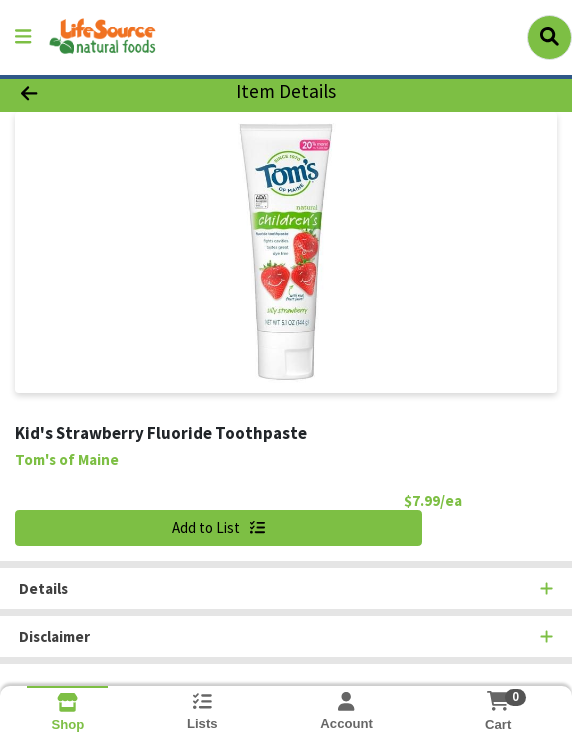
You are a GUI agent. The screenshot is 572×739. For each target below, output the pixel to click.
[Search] (549, 37)
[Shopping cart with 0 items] (498, 701)
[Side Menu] (23, 37)
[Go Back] (83, 92)
